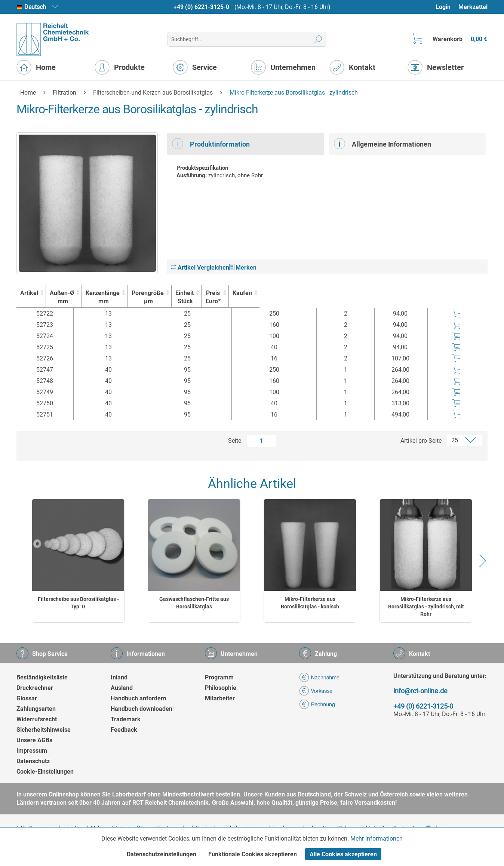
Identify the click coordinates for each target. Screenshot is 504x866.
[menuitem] (447, 7)
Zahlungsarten (36, 709)
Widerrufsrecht (37, 719)
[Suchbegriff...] (247, 39)
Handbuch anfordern (139, 698)
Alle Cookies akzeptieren (343, 854)
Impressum (32, 751)
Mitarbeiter (220, 698)
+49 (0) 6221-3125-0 (201, 7)
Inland (119, 677)
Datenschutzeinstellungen (162, 854)
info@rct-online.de (420, 691)
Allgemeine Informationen (382, 144)
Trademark (126, 719)
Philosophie (221, 688)
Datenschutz (33, 761)
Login (443, 7)
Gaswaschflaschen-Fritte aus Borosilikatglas (194, 603)
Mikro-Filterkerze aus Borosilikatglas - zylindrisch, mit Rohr (426, 606)
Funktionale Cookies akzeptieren (253, 854)
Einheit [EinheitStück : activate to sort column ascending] (350, 297)
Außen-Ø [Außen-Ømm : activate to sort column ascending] (105, 297)
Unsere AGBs (34, 740)
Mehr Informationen (377, 839)
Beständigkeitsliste (42, 677)
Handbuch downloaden (142, 709)
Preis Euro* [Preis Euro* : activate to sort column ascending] (403, 297)
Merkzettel (473, 7)
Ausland (122, 688)
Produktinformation (211, 144)
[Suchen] (318, 39)
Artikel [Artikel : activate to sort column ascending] (42, 293)
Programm (219, 677)
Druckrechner (35, 688)
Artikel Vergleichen (200, 268)
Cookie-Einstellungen (45, 772)
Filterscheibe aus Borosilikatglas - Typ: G (78, 603)
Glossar (27, 698)
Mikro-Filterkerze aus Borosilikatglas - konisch (310, 603)
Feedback (124, 730)
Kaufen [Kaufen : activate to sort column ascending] (458, 293)
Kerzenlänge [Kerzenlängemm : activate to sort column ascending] (186, 297)
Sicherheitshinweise (44, 730)
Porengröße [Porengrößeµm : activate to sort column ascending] (277, 297)
